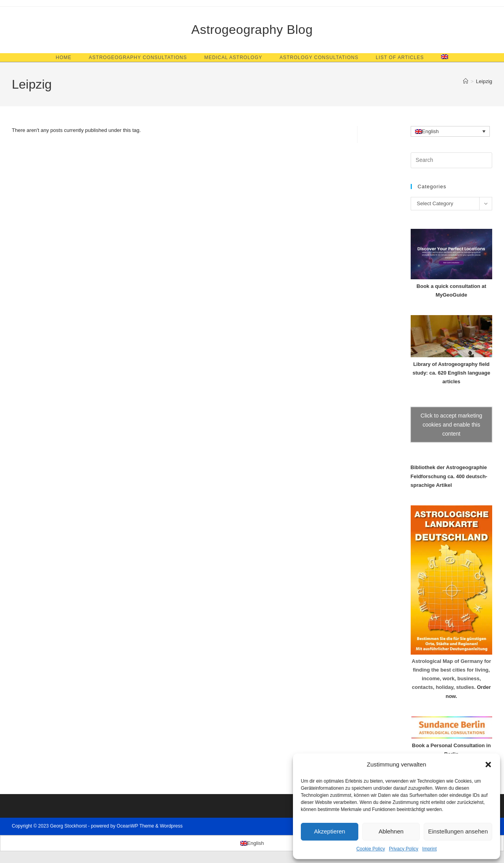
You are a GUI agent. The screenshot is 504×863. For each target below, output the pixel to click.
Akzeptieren (329, 831)
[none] (450, 131)
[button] (488, 765)
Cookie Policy (371, 849)
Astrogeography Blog (252, 30)
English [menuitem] (431, 132)
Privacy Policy (404, 849)
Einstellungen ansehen (458, 831)
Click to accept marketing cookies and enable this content (451, 425)
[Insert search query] (451, 160)
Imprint (429, 849)
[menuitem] (445, 58)
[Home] (466, 81)
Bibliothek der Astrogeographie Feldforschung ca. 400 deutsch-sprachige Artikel (449, 476)
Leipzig (484, 81)
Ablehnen (391, 831)
